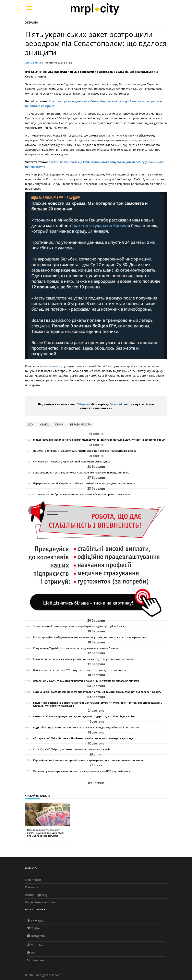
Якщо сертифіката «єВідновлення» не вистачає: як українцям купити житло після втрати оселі (90, 637)
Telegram (83, 404)
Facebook (116, 404)
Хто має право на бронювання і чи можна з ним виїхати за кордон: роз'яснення (82, 494)
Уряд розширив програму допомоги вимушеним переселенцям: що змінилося (82, 473)
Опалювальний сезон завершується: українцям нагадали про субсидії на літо (80, 626)
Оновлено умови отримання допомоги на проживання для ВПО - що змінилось (82, 771)
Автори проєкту (36, 895)
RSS (32, 953)
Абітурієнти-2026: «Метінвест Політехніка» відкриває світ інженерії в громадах (84, 738)
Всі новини (96, 783)
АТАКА (44, 424)
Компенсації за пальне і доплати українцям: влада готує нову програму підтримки (83, 659)
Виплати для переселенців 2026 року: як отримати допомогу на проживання (80, 670)
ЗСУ (31, 424)
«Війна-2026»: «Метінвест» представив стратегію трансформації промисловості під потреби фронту (97, 692)
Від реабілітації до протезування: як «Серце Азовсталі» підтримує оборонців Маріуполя (86, 728)
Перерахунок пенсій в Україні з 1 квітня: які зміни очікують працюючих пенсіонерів (84, 483)
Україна (32, 22)
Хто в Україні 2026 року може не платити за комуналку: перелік (72, 749)
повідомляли (49, 366)
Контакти (32, 887)
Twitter (34, 928)
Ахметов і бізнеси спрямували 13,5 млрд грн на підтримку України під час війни (84, 717)
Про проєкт (33, 880)
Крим (59, 424)
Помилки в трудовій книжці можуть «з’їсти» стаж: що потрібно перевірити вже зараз (85, 451)
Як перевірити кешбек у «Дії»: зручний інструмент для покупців (72, 462)
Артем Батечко (34, 63)
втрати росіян (81, 424)
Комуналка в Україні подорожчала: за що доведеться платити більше (75, 648)
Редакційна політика (40, 902)
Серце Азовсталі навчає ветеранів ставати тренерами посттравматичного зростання (88, 760)
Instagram (36, 936)
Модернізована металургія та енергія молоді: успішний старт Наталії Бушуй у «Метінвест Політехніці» (99, 440)
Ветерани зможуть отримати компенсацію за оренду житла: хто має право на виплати (86, 681)
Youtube (35, 945)
